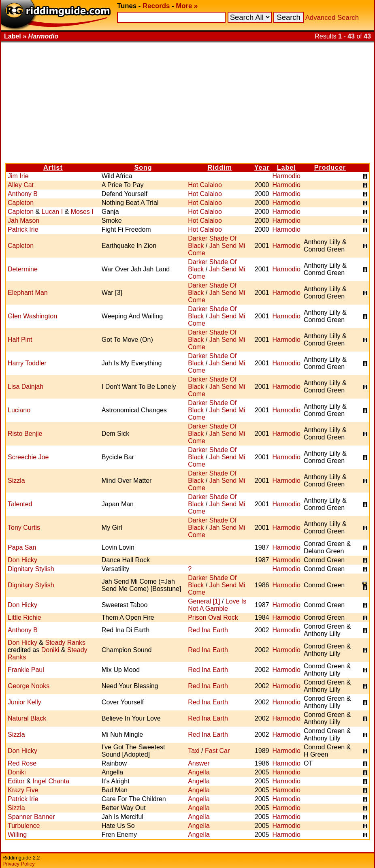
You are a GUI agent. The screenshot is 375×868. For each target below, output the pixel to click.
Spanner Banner (31, 817)
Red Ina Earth (208, 630)
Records (156, 6)
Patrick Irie (23, 229)
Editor (16, 781)
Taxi (194, 751)
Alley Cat (21, 185)
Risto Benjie (25, 434)
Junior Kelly (25, 702)
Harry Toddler (27, 363)
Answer (199, 763)
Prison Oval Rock (213, 617)
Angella (199, 772)
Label (287, 167)
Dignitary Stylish (31, 569)
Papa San (22, 547)
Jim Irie (18, 176)
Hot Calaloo (205, 185)
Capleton (21, 203)
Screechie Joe (28, 457)
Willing (17, 835)
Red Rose (22, 763)
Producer (330, 167)
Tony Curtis (24, 528)
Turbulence (24, 826)
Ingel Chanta (51, 781)
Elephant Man (28, 293)
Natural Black (27, 718)
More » (187, 6)
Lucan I (52, 212)
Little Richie (25, 617)
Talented (20, 504)
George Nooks (29, 686)
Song (143, 167)
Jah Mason (23, 221)
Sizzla (16, 481)
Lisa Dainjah (26, 387)
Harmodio (287, 176)
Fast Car (217, 751)
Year (262, 167)
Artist (53, 167)
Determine (23, 269)
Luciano (19, 410)
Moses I (82, 212)
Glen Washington (32, 316)
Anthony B (23, 194)
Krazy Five (23, 790)
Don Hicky (22, 560)
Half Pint (20, 340)
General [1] (204, 601)
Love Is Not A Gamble (217, 605)
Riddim (219, 167)
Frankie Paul (26, 670)
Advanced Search (332, 18)
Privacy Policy (19, 864)
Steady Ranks (65, 643)
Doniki (50, 650)
